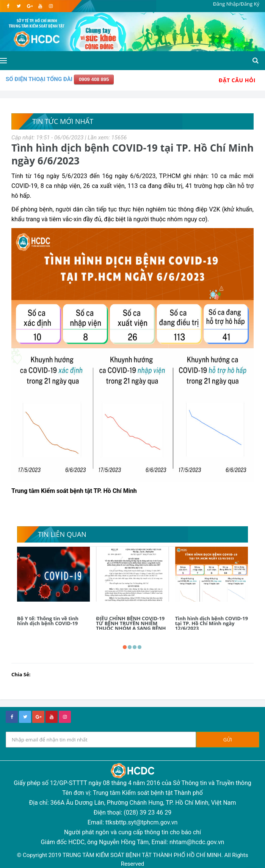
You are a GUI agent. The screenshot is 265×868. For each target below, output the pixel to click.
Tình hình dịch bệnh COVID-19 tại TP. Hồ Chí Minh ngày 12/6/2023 (212, 623)
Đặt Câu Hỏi (237, 80)
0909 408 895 (94, 79)
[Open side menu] (3, 61)
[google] (29, 6)
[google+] (38, 717)
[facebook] (8, 6)
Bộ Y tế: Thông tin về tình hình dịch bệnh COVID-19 (48, 621)
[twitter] (19, 6)
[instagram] (51, 6)
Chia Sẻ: (21, 674)
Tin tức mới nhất (63, 121)
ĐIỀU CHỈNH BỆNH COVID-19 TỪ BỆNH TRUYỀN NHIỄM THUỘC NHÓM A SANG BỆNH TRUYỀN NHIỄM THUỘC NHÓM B (131, 628)
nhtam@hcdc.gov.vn (197, 842)
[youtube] (40, 6)
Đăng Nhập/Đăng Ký (236, 4)
